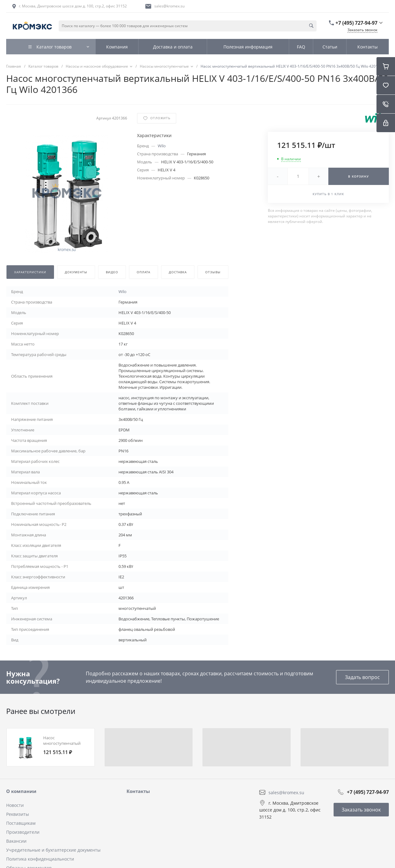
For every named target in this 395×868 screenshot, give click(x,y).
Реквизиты (18, 814)
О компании (21, 791)
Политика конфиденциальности (40, 859)
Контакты (138, 791)
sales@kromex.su (169, 6)
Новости (15, 805)
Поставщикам (21, 823)
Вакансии (16, 841)
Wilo (162, 146)
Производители (23, 832)
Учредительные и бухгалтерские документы (53, 850)
